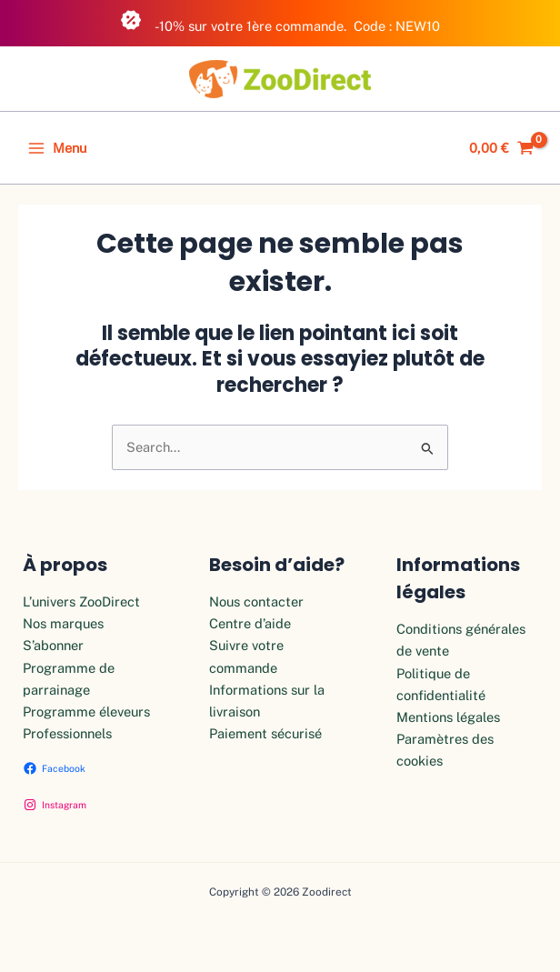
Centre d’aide (250, 623)
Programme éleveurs (86, 711)
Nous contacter (256, 601)
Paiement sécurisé (265, 733)
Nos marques (63, 623)
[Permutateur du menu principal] (57, 148)
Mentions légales (448, 717)
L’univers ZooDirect (81, 601)
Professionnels (67, 733)
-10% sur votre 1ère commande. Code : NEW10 (280, 21)
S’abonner (53, 645)
